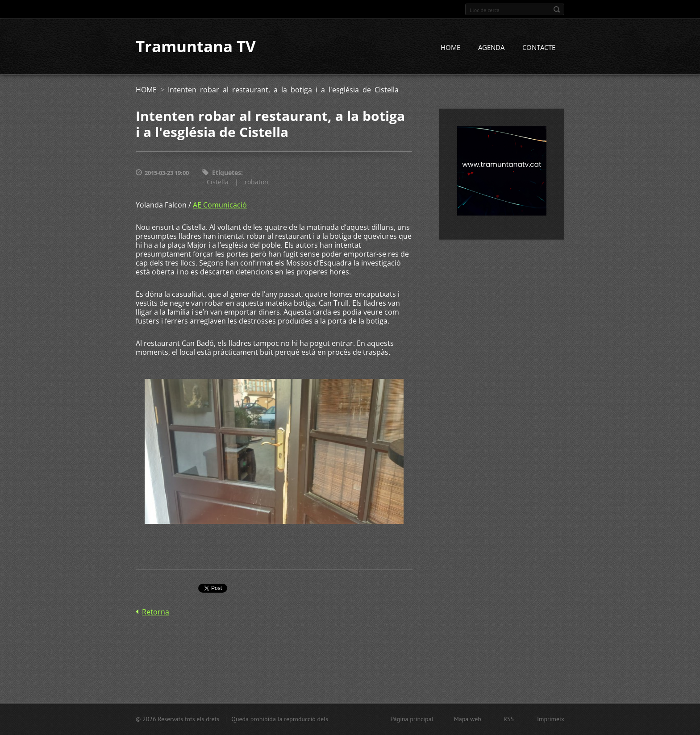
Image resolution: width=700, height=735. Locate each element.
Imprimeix (551, 719)
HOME (450, 48)
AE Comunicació (220, 205)
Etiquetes (227, 173)
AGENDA (491, 48)
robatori (257, 182)
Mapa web (468, 719)
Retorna (156, 612)
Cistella (218, 182)
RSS (509, 719)
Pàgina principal (412, 719)
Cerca (557, 9)
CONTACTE (539, 48)
